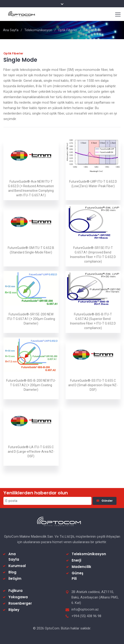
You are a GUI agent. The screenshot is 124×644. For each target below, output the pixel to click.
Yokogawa (18, 597)
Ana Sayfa (11, 30)
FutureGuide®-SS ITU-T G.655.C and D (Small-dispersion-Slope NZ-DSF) (93, 385)
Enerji (76, 560)
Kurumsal (17, 566)
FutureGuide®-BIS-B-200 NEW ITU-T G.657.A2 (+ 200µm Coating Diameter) (31, 385)
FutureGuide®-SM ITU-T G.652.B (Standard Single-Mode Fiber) (31, 250)
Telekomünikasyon (38, 30)
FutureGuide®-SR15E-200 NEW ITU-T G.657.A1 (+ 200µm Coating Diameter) (31, 319)
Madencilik (81, 567)
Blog (12, 572)
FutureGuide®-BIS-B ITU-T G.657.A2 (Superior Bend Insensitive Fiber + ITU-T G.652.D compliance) (93, 321)
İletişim (15, 579)
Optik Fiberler (68, 30)
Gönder (105, 501)
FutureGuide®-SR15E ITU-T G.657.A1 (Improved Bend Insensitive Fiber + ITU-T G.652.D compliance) (93, 255)
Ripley (14, 610)
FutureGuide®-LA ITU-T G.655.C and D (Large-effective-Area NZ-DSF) (31, 452)
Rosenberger (20, 603)
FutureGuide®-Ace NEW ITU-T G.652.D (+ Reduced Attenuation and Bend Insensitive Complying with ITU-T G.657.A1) (31, 188)
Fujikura (15, 591)
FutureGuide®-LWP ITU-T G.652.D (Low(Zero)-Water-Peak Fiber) (93, 184)
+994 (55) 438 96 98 (86, 616)
